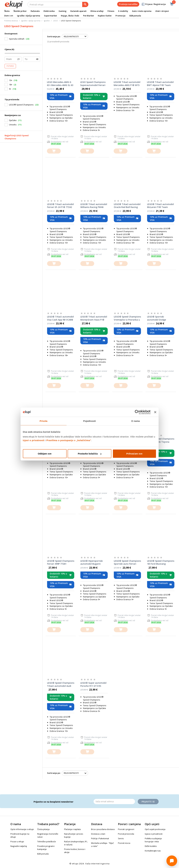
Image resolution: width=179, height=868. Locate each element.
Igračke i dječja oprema (29, 16)
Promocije (120, 16)
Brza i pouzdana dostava (103, 829)
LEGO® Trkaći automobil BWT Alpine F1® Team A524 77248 (160, 84)
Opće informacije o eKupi (22, 829)
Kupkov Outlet (105, 16)
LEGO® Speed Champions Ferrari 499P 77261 (61, 562)
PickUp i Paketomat (100, 838)
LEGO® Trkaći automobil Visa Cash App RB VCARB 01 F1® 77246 (60, 318)
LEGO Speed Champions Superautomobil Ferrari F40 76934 (93, 84)
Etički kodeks (151, 846)
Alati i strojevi (162, 11)
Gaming (63, 11)
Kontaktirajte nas (153, 851)
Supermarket (50, 16)
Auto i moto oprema (142, 11)
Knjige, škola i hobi (70, 16)
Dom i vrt (9, 16)
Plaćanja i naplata (72, 829)
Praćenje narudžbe (128, 4)
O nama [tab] (136, 421)
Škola (7, 11)
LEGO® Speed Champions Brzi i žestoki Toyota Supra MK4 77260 (161, 440)
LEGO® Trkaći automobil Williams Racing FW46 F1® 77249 (94, 206)
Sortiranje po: (54, 36)
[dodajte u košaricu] (54, 151)
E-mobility (123, 11)
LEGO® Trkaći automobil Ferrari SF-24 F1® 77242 (60, 206)
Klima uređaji (97, 11)
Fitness (111, 11)
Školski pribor (20, 11)
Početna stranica (11, 21)
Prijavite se (148, 802)
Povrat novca (124, 843)
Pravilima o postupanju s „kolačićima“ (69, 440)
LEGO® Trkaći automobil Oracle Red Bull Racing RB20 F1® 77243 (127, 206)
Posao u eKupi (17, 841)
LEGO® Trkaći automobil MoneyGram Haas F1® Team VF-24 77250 (94, 318)
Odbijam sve (45, 454)
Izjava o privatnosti (154, 834)
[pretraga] (85, 4)
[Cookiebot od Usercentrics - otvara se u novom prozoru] (137, 412)
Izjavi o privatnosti (34, 440)
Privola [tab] (43, 421)
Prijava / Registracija (153, 4)
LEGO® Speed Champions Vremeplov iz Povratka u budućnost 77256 (127, 318)
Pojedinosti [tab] (90, 421)
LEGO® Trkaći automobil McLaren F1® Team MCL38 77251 (160, 206)
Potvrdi (10, 66)
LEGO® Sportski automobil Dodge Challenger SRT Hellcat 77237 (159, 318)
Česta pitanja (43, 829)
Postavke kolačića (90, 454)
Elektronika (49, 11)
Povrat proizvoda (126, 834)
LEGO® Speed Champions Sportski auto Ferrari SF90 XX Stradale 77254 (127, 562)
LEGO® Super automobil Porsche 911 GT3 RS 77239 (93, 684)
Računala (35, 11)
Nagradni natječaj (19, 846)
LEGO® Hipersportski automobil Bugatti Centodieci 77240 (92, 562)
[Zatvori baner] (155, 412)
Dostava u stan (98, 834)
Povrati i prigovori (126, 829)
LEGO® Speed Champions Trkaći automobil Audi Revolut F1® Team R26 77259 (61, 684)
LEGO (56, 21)
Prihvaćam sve (134, 454)
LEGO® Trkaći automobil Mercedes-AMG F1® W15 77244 (127, 84)
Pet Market (89, 16)
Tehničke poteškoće (47, 841)
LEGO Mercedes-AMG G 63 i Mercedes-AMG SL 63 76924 (60, 84)
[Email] (114, 802)
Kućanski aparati (78, 11)
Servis (121, 838)
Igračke (47, 21)
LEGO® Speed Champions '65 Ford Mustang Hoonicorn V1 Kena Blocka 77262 (161, 562)
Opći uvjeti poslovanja (155, 829)
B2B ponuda (135, 16)
